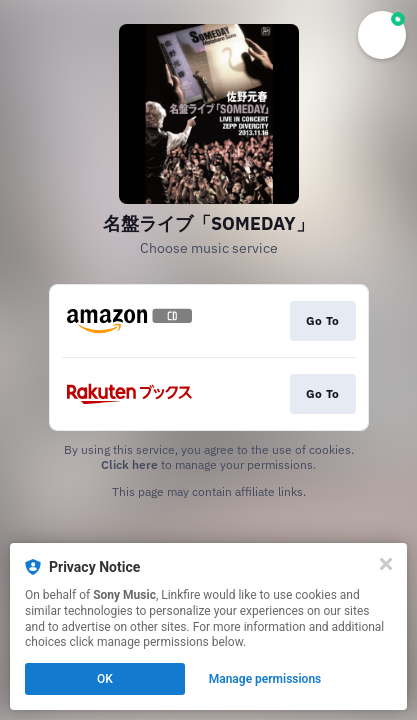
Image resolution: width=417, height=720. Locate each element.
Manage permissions (265, 679)
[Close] (386, 564)
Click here (129, 464)
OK (105, 679)
